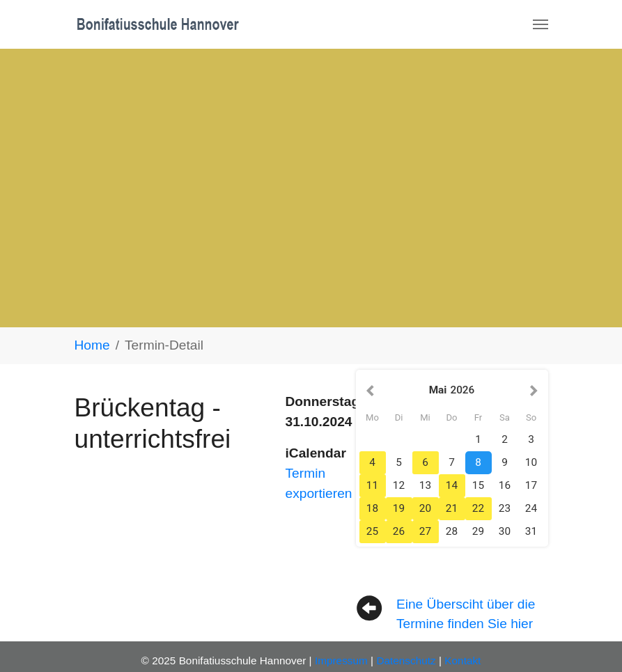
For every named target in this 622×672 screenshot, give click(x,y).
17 (531, 485)
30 (505, 531)
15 (478, 485)
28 (452, 531)
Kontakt (462, 661)
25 (372, 531)
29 (478, 531)
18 (372, 508)
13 (425, 485)
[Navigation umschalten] (541, 24)
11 (372, 485)
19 (399, 508)
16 (505, 485)
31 (531, 531)
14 (452, 485)
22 (478, 508)
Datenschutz (406, 661)
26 (399, 531)
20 (425, 508)
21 (452, 508)
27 (425, 531)
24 (531, 508)
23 (505, 508)
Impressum (341, 661)
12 (399, 485)
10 (531, 462)
